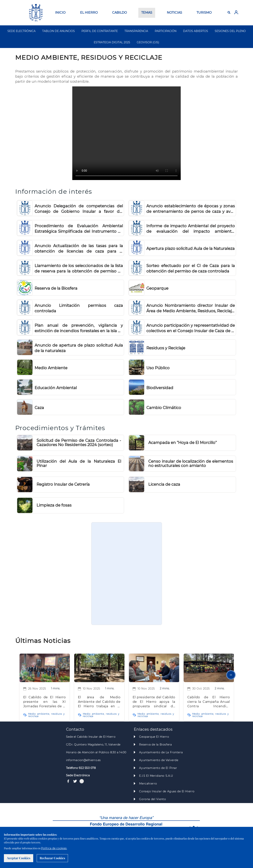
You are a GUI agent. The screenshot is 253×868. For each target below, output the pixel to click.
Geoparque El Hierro (154, 737)
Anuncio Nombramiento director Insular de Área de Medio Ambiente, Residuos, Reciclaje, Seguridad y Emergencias (191, 308)
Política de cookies (54, 848)
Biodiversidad (160, 388)
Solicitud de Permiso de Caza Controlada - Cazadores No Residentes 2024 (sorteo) (79, 443)
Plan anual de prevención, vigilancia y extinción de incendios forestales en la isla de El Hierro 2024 (79, 328)
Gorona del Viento (152, 799)
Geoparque (157, 288)
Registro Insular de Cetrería (63, 484)
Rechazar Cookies (52, 858)
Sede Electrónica (78, 775)
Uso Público (158, 368)
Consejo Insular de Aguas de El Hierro (167, 791)
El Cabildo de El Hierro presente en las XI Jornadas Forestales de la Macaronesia (45, 702)
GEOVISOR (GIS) (148, 42)
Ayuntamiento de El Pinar (158, 768)
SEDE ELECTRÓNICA (21, 31)
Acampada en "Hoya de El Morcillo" (182, 443)
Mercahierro (148, 784)
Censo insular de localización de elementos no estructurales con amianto (191, 463)
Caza (39, 408)
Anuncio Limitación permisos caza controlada (79, 308)
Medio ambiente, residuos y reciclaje (46, 715)
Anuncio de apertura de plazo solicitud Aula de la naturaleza (79, 348)
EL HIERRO (89, 13)
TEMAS (147, 13)
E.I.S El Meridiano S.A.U (156, 776)
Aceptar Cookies (19, 858)
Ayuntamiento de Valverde (159, 760)
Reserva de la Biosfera (56, 288)
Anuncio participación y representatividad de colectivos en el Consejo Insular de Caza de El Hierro (191, 328)
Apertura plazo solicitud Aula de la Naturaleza (190, 249)
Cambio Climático (164, 408)
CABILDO (119, 13)
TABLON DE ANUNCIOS (59, 31)
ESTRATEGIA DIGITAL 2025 (112, 42)
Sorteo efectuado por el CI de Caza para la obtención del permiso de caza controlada (191, 268)
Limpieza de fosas (54, 505)
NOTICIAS (174, 13)
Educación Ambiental (56, 388)
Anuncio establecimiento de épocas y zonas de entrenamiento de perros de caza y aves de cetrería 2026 (191, 209)
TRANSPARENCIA (136, 31)
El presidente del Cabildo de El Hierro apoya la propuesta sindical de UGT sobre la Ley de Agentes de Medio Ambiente (154, 702)
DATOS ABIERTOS (196, 31)
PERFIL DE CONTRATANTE (100, 31)
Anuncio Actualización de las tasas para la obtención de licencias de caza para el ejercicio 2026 (79, 249)
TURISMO (204, 13)
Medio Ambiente (51, 368)
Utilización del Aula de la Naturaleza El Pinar (79, 463)
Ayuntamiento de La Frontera (161, 752)
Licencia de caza (164, 484)
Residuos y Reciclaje (166, 348)
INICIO (60, 13)
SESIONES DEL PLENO (230, 31)
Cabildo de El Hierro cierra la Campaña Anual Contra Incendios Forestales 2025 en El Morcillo (209, 702)
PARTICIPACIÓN (166, 31)
